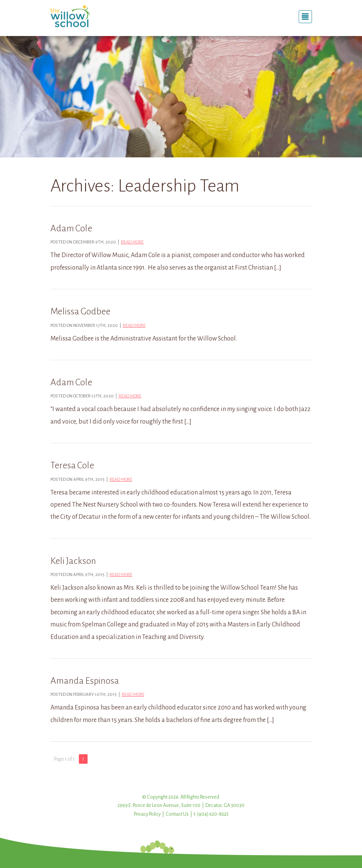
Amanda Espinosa (85, 681)
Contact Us (177, 814)
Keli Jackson (73, 561)
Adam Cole (71, 228)
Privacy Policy (147, 814)
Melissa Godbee (80, 311)
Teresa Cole (72, 465)
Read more (132, 242)
